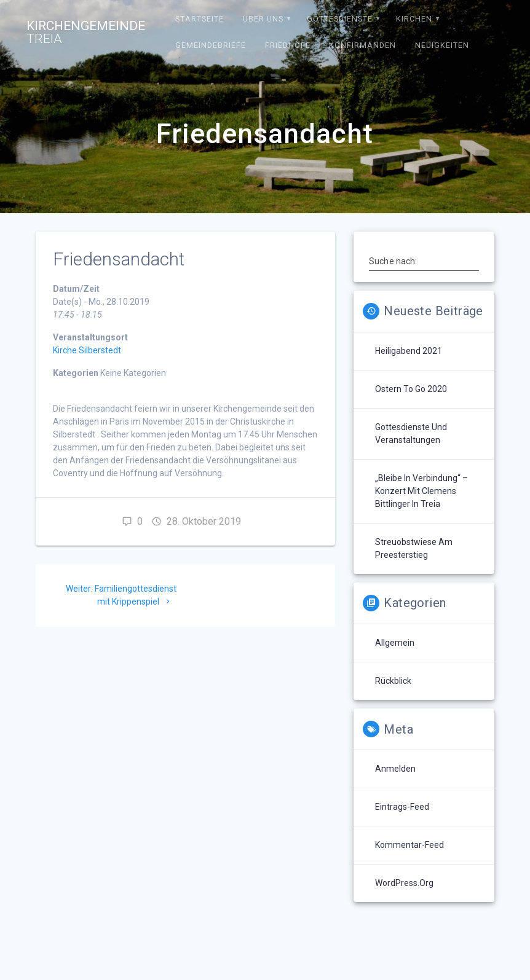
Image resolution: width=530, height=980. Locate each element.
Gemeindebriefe (211, 45)
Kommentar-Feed (409, 845)
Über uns (263, 19)
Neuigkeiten (442, 45)
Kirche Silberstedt (87, 350)
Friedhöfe (288, 45)
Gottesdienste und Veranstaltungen (411, 433)
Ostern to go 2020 (411, 389)
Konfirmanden (362, 45)
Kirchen (414, 19)
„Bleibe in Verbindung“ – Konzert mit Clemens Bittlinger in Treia (421, 491)
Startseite (200, 19)
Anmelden (395, 769)
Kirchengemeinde (86, 33)
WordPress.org (404, 883)
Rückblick (393, 681)
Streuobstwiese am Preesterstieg (414, 548)
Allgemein (395, 643)
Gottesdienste (340, 19)
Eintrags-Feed (402, 807)
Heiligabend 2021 (409, 351)
